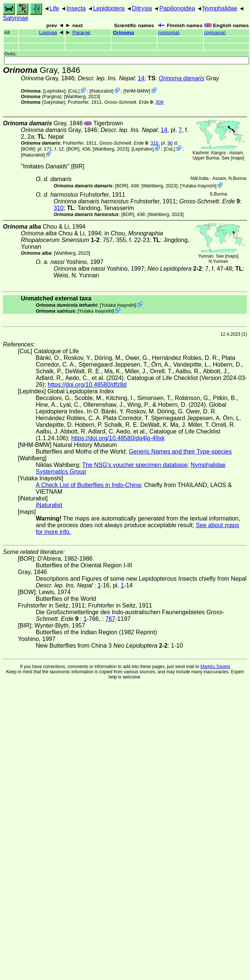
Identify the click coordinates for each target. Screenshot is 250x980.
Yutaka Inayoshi (198, 186)
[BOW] (28, 149)
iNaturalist (102, 91)
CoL (74, 91)
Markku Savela (215, 667)
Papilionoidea (177, 8)
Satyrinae (16, 18)
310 (154, 143)
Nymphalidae (220, 8)
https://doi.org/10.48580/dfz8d (87, 385)
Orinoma (123, 33)
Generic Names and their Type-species (180, 452)
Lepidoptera (109, 8)
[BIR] (78, 166)
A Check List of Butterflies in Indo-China (88, 485)
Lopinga (48, 33)
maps (238, 158)
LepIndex (54, 91)
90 (170, 143)
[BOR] (73, 149)
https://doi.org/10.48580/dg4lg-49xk (118, 438)
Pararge (81, 33)
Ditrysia (142, 8)
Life (54, 8)
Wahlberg (75, 96)
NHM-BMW (137, 91)
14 (141, 78)
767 (110, 619)
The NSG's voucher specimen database (135, 465)
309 (159, 102)
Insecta (76, 8)
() (169, 33)
